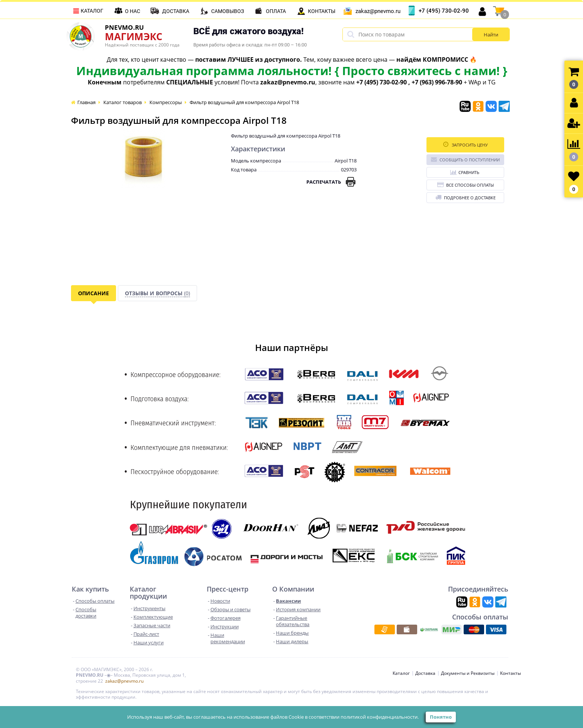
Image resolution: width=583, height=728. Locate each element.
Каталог (92, 11)
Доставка (176, 11)
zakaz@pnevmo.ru (378, 11)
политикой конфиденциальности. (380, 717)
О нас (133, 11)
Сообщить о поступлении (465, 159)
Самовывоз (228, 11)
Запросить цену (466, 144)
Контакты (322, 11)
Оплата (276, 11)
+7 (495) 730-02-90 (444, 11)
